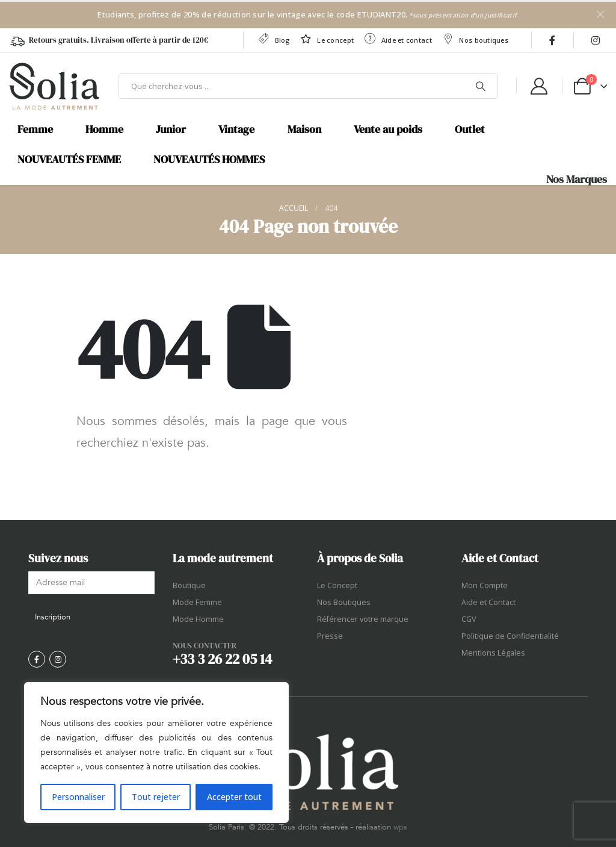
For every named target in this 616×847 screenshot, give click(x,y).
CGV (469, 619)
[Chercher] (481, 86)
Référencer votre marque (363, 619)
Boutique (189, 585)
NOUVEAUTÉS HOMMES (209, 160)
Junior (171, 129)
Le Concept (337, 585)
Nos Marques (577, 179)
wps (400, 827)
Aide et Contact (488, 602)
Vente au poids (388, 129)
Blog (273, 39)
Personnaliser (78, 797)
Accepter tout (234, 797)
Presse (330, 636)
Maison (304, 129)
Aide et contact (398, 39)
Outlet (470, 129)
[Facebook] (552, 40)
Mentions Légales (493, 653)
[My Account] (539, 86)
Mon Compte (485, 585)
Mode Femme (197, 602)
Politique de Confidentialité (510, 636)
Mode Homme (198, 619)
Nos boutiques (475, 39)
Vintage (236, 129)
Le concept (327, 39)
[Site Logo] (54, 86)
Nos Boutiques (344, 602)
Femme (35, 129)
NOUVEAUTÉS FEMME (69, 160)
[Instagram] (596, 40)
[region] (156, 752)
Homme (104, 129)
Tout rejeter (156, 797)
